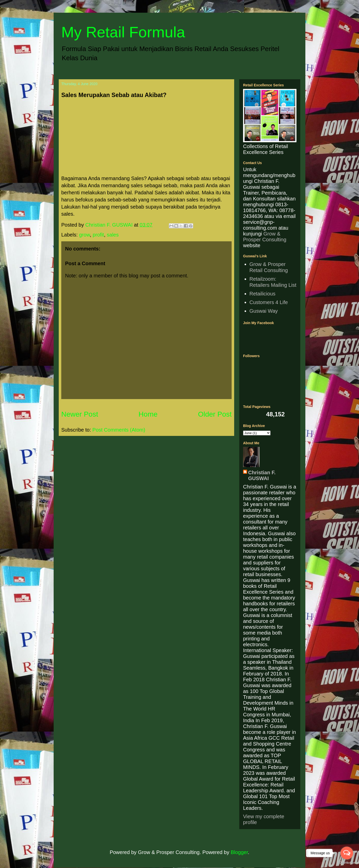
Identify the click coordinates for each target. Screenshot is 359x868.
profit (98, 235)
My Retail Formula (123, 32)
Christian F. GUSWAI (262, 475)
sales (113, 235)
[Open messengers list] (347, 853)
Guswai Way (264, 311)
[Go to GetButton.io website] (347, 863)
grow (84, 235)
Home (148, 414)
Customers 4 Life (269, 302)
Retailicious (262, 294)
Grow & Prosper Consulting (265, 237)
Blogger (239, 852)
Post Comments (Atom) (119, 430)
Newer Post (80, 414)
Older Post (215, 414)
